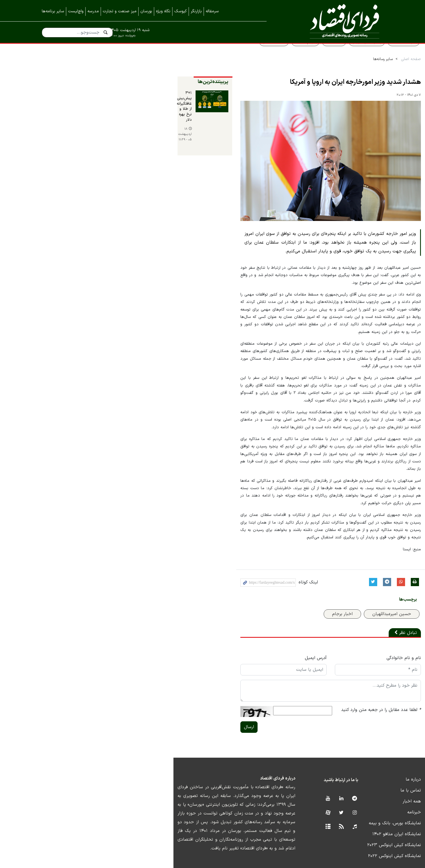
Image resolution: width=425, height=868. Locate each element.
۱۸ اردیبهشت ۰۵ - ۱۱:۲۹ (66, 129)
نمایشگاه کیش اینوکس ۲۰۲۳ (356, 823)
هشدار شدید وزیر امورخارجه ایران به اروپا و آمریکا (318, 95)
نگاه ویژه (163, 11)
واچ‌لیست (76, 11)
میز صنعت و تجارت (120, 11)
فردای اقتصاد (333, 21)
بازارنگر (196, 11)
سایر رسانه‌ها (345, 71)
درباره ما (376, 757)
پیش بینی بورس (329, 54)
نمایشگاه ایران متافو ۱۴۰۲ (359, 812)
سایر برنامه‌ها (53, 11)
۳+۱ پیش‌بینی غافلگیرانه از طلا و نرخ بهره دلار (66, 111)
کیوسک (181, 11)
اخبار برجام (305, 592)
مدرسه (93, 11)
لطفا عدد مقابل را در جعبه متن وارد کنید (343, 688)
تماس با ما (373, 768)
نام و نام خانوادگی (366, 636)
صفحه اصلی (373, 71)
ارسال (138, 705)
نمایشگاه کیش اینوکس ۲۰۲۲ (357, 834)
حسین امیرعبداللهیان (354, 592)
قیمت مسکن (236, 54)
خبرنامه (376, 790)
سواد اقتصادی (366, 54)
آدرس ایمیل (241, 636)
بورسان (146, 11)
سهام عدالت (268, 54)
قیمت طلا (296, 54)
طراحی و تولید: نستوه (217, 864)
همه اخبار (374, 779)
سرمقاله (212, 11)
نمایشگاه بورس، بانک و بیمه (357, 801)
